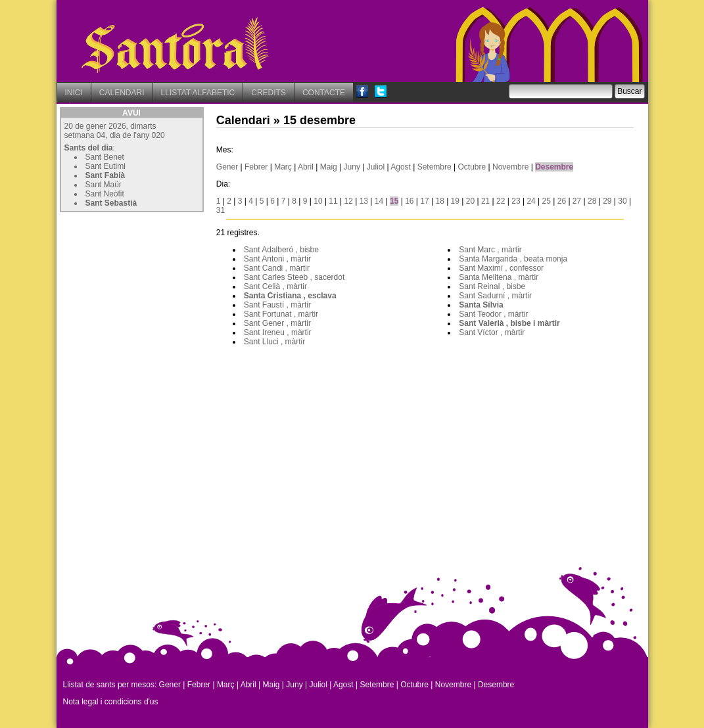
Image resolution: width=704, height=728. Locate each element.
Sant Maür (104, 185)
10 (318, 201)
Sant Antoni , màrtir (277, 259)
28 (592, 201)
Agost (401, 167)
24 (531, 201)
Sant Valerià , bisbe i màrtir (509, 323)
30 (622, 201)
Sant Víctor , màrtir (492, 332)
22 (501, 201)
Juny (352, 167)
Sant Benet (105, 157)
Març (283, 167)
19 (455, 201)
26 (562, 201)
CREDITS (269, 93)
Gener (227, 167)
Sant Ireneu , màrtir (278, 332)
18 (439, 201)
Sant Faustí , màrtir (277, 305)
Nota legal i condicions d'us (111, 702)
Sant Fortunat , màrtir (281, 314)
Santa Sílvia (481, 305)
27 (577, 201)
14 (379, 201)
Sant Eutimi (106, 166)
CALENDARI (122, 93)
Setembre (434, 167)
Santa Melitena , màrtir (499, 277)
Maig (329, 167)
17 (424, 201)
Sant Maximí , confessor (501, 268)
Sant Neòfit (105, 194)
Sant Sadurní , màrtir (495, 296)
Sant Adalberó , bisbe (281, 250)
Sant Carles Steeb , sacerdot (294, 277)
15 (394, 201)
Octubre (472, 167)
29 (607, 201)
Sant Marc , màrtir (490, 250)
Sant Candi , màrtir (277, 268)
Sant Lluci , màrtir (274, 342)
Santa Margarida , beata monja (513, 259)
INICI (74, 93)
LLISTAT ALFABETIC (198, 93)
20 (470, 201)
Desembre (554, 167)
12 (349, 201)
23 (516, 201)
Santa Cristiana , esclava (290, 296)
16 (409, 201)
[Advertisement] (158, 298)
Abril (306, 167)
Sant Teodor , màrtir (493, 314)
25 (547, 201)
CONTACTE (324, 93)
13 (364, 201)
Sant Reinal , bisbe (492, 286)
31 (221, 210)
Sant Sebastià (111, 203)
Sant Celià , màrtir (275, 286)
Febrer (256, 167)
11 (333, 201)
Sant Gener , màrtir (277, 323)
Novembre (510, 167)
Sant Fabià (106, 175)
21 (485, 201)
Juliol (376, 167)
